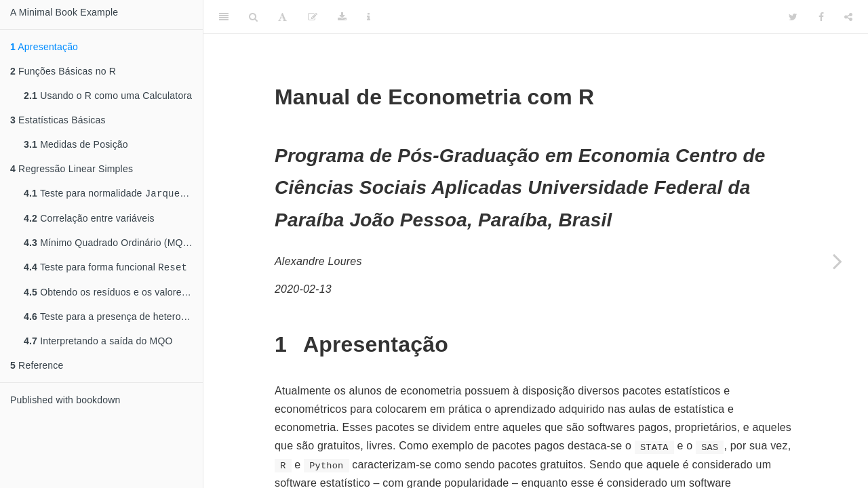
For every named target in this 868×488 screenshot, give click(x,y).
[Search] (253, 17)
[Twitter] (793, 17)
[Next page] (837, 261)
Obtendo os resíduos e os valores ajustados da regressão (113, 295)
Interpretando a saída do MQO (98, 344)
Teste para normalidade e (113, 194)
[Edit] (313, 17)
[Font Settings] (282, 17)
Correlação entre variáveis (89, 220)
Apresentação (44, 47)
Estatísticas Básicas (58, 120)
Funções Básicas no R (63, 71)
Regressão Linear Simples (72, 169)
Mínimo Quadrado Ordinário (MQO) (109, 244)
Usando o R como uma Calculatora (108, 96)
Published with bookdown (65, 403)
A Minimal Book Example (64, 12)
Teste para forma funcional (105, 269)
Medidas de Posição (76, 144)
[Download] (342, 17)
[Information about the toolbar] (369, 17)
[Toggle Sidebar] (224, 17)
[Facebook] (821, 17)
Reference (37, 368)
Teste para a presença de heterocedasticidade (113, 319)
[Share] (848, 17)
